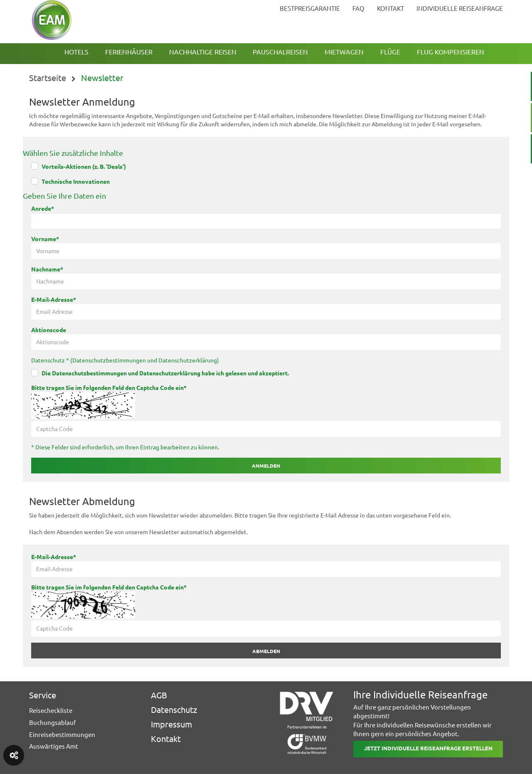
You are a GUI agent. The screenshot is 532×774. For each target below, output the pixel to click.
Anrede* (43, 209)
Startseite (48, 78)
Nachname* (47, 269)
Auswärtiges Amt (54, 746)
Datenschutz (174, 710)
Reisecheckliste (51, 711)
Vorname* (45, 239)
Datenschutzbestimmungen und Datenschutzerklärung (145, 360)
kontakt (390, 9)
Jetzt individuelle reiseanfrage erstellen (428, 748)
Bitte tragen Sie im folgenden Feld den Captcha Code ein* (109, 388)
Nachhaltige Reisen (203, 52)
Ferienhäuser (129, 52)
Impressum (171, 724)
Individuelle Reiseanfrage (460, 9)
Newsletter (102, 78)
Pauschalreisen (280, 52)
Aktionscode (49, 330)
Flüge (390, 52)
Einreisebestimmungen (62, 735)
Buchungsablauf (53, 723)
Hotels (76, 52)
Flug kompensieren (451, 52)
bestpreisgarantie (310, 9)
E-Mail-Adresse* (54, 300)
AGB (159, 695)
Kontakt (166, 739)
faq (358, 9)
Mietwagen (344, 52)
